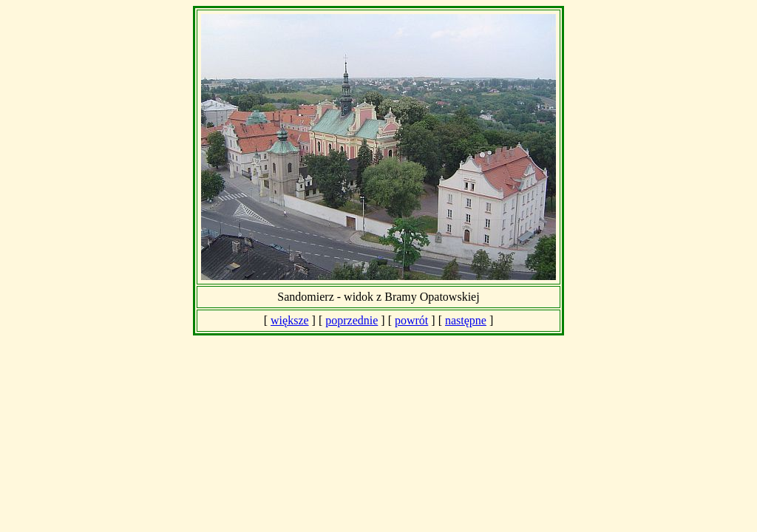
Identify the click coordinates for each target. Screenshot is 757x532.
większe (290, 320)
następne (466, 320)
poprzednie (352, 320)
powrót (411, 320)
